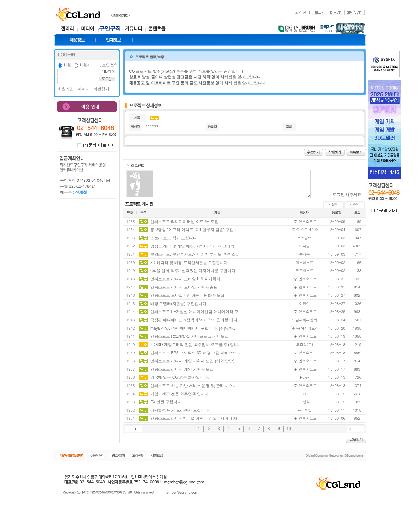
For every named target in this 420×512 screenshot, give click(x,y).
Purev (304, 377)
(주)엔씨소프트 (304, 221)
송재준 (305, 254)
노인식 (305, 402)
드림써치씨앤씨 (305, 320)
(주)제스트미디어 (304, 230)
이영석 (305, 303)
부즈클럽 (304, 238)
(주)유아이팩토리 (304, 328)
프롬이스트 (305, 271)
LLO (304, 394)
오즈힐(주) (304, 344)
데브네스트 (305, 262)
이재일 (305, 246)
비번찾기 (101, 89)
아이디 (83, 89)
